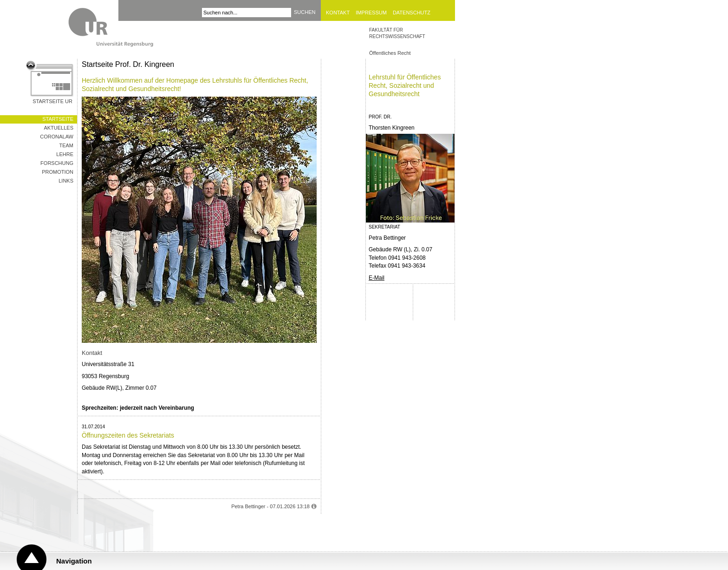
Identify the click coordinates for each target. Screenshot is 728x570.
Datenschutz (412, 13)
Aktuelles (58, 128)
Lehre (65, 154)
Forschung (57, 163)
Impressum (371, 13)
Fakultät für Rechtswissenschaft (397, 33)
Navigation (74, 561)
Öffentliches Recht (390, 53)
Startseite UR (52, 101)
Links (66, 181)
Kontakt (338, 13)
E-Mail (377, 278)
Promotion (58, 172)
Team (66, 145)
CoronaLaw (57, 137)
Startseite (58, 119)
